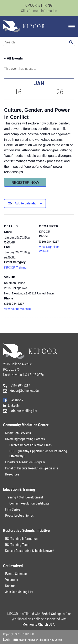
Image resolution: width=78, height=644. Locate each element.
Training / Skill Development (24, 497)
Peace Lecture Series (19, 515)
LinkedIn (11, 405)
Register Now (25, 183)
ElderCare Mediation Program (25, 462)
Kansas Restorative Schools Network (30, 551)
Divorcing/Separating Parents (25, 439)
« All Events (14, 58)
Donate (10, 586)
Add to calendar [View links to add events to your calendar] (26, 203)
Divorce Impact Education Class (30, 445)
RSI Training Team (17, 545)
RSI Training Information (21, 539)
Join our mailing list (20, 411)
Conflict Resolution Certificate (29, 503)
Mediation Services (18, 433)
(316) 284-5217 (17, 385)
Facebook (13, 400)
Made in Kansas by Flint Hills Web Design (40, 640)
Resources (12, 474)
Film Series (13, 509)
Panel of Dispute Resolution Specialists (32, 468)
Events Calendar (16, 574)
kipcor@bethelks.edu (21, 390)
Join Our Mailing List (19, 592)
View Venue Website (17, 309)
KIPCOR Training (15, 267)
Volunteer (12, 580)
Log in (7, 640)
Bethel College (51, 614)
